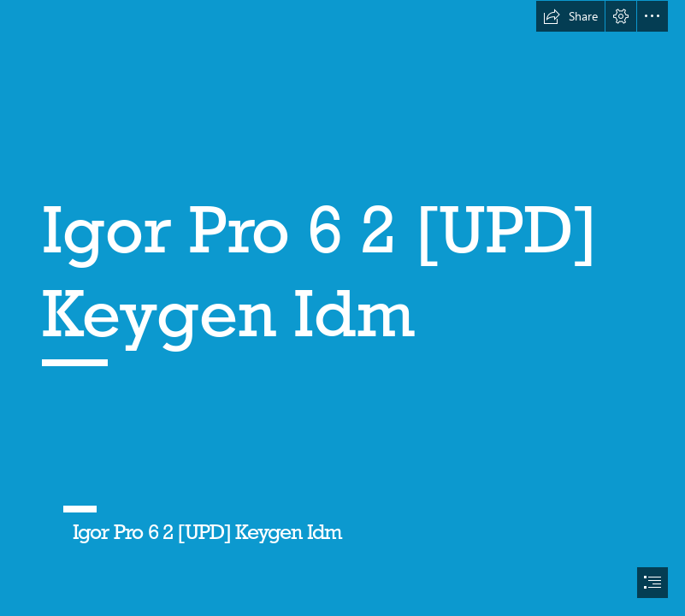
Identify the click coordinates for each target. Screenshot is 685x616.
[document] (342, 308)
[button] (570, 16)
